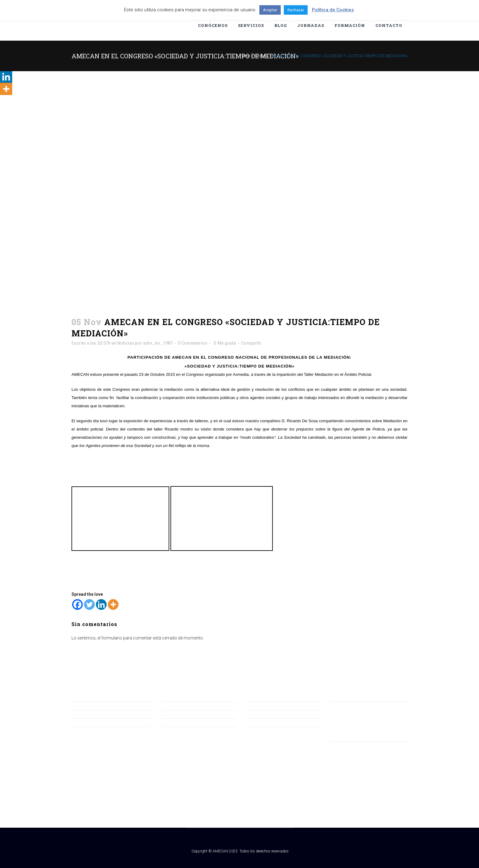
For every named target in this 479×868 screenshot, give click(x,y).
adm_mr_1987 (158, 343)
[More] (113, 604)
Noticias (261, 56)
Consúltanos (84, 706)
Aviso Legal (257, 706)
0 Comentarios (193, 343)
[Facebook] (77, 604)
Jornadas (171, 714)
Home (245, 56)
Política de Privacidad (266, 714)
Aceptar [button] (270, 10)
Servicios (171, 722)
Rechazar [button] (296, 10)
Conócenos (173, 706)
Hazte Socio (83, 714)
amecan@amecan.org (351, 714)
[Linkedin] (101, 604)
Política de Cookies (264, 722)
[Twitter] (89, 604)
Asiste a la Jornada (90, 722)
